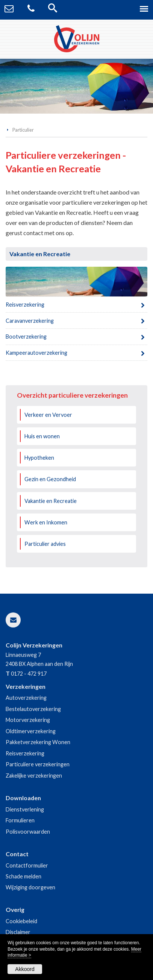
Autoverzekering (26, 698)
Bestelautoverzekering (33, 709)
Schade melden (23, 876)
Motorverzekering (28, 720)
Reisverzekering (25, 305)
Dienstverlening (25, 809)
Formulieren (20, 820)
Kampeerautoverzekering (36, 353)
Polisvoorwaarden (28, 832)
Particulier (23, 130)
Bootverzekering (26, 337)
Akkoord (25, 969)
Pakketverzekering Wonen (38, 742)
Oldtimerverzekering (31, 731)
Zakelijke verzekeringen (34, 776)
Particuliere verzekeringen (38, 764)
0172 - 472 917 (29, 674)
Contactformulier (27, 865)
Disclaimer (18, 932)
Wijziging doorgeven (30, 887)
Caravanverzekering (30, 321)
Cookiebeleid (21, 921)
